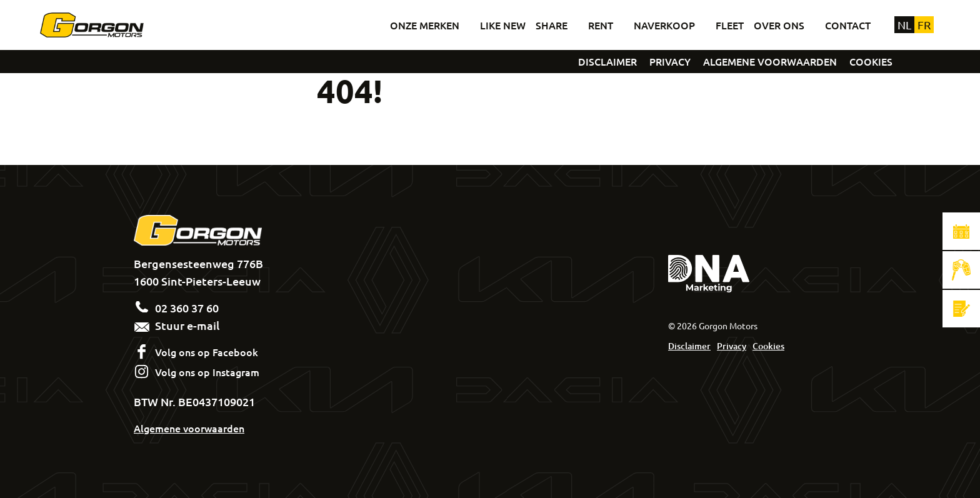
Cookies (768, 346)
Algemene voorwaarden (189, 428)
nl (904, 25)
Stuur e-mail (177, 325)
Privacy (732, 346)
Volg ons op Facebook (207, 352)
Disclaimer (689, 346)
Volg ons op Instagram (207, 372)
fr (924, 25)
